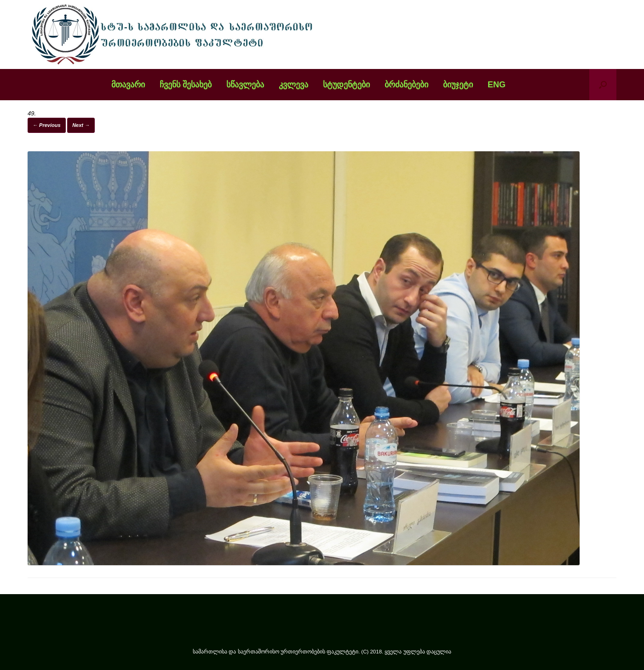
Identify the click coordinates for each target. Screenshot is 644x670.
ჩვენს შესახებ (186, 85)
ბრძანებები (406, 85)
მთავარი (128, 85)
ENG (497, 85)
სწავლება (245, 85)
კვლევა (293, 85)
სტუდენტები (346, 85)
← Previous (47, 125)
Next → (81, 125)
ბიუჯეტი (458, 85)
